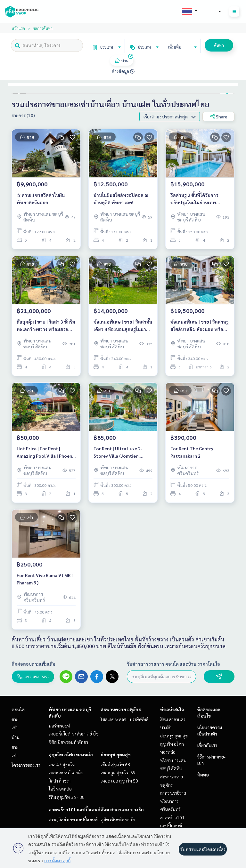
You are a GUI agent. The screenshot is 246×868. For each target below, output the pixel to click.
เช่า (15, 727)
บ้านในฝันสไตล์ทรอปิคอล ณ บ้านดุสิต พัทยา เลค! (121, 199)
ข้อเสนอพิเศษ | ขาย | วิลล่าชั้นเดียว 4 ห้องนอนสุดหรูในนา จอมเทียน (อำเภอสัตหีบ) (123, 326)
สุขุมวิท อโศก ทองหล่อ (71, 754)
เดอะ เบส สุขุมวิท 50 (119, 781)
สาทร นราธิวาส (173, 793)
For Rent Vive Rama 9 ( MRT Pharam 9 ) (45, 579)
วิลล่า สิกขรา (60, 781)
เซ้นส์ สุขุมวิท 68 (115, 764)
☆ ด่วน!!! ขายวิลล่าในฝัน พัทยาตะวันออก (41, 199)
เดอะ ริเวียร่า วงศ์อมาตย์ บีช (74, 734)
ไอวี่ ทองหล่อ (60, 789)
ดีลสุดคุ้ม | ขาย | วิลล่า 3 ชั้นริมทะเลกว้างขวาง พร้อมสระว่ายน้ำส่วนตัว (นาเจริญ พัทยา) (46, 326)
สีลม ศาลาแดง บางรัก (122, 809)
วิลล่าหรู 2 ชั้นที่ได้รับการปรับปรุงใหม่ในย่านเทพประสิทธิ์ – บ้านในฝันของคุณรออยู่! (198, 199)
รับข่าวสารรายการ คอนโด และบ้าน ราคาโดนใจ (173, 664)
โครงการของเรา (26, 765)
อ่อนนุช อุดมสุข (116, 754)
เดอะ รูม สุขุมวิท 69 (118, 772)
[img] (131, 56)
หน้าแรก (18, 28)
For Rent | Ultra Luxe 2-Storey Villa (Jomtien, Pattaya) (118, 452)
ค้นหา (219, 45)
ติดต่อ (203, 775)
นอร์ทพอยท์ (59, 726)
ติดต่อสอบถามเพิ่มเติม (33, 664)
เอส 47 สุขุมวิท (62, 764)
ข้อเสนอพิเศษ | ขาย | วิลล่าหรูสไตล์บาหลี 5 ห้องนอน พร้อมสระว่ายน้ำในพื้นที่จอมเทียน (200, 326)
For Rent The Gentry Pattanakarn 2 (192, 452)
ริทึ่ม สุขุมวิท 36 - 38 (67, 797)
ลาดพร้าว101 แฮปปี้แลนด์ (74, 809)
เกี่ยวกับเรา (207, 745)
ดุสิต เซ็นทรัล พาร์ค (118, 819)
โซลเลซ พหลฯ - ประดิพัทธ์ (124, 719)
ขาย (15, 719)
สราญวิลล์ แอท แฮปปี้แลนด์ (73, 819)
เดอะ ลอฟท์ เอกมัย (66, 772)
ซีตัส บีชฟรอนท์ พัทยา (68, 742)
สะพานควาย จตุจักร (121, 709)
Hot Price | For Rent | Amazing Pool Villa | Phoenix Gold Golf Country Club (46, 452)
